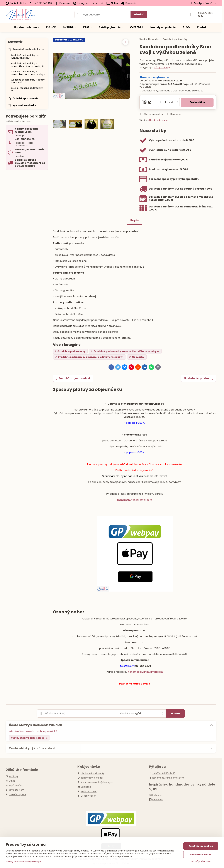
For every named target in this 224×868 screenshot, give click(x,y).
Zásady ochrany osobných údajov (24, 862)
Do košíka (197, 102)
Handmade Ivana (158, 120)
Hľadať (139, 14)
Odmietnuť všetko (201, 855)
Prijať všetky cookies (201, 846)
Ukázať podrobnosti (201, 861)
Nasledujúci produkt (199, 378)
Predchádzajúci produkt (73, 378)
